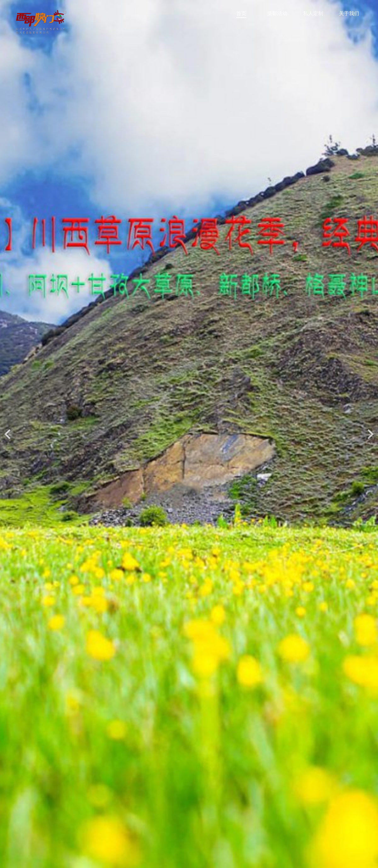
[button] (371, 434)
